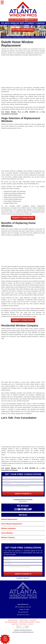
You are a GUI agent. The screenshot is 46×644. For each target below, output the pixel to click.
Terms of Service (23, 624)
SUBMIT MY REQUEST (23, 494)
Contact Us (32, 20)
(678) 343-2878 (30, 112)
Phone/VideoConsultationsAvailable (5, 639)
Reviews (38, 622)
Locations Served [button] (23, 578)
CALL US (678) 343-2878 (17, 20)
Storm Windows (7, 533)
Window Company (8, 537)
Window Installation (9, 528)
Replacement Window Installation (27, 622)
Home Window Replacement (12, 524)
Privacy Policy (15, 624)
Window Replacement (9, 519)
